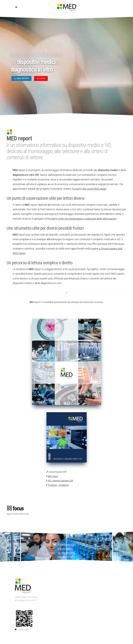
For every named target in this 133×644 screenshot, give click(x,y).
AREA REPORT (21, 78)
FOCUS (41, 78)
